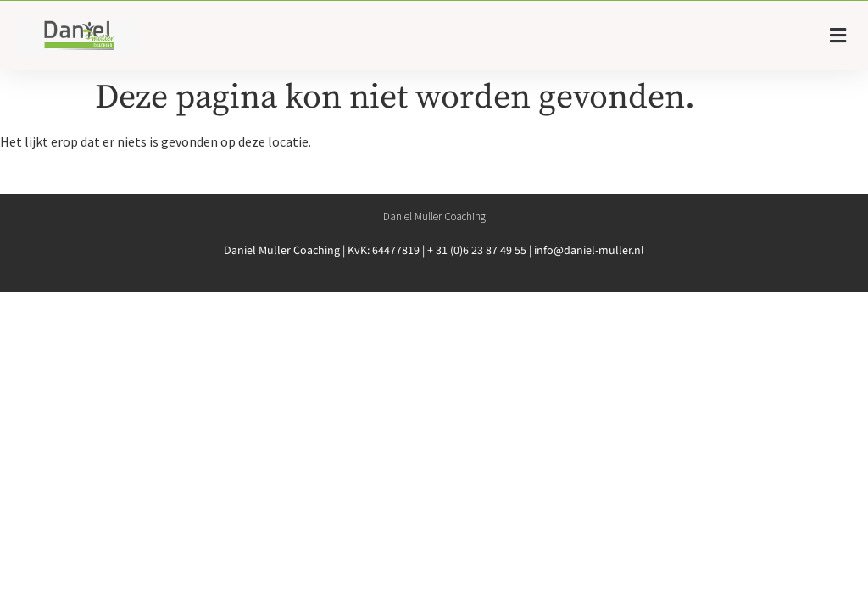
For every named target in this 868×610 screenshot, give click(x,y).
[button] (838, 36)
